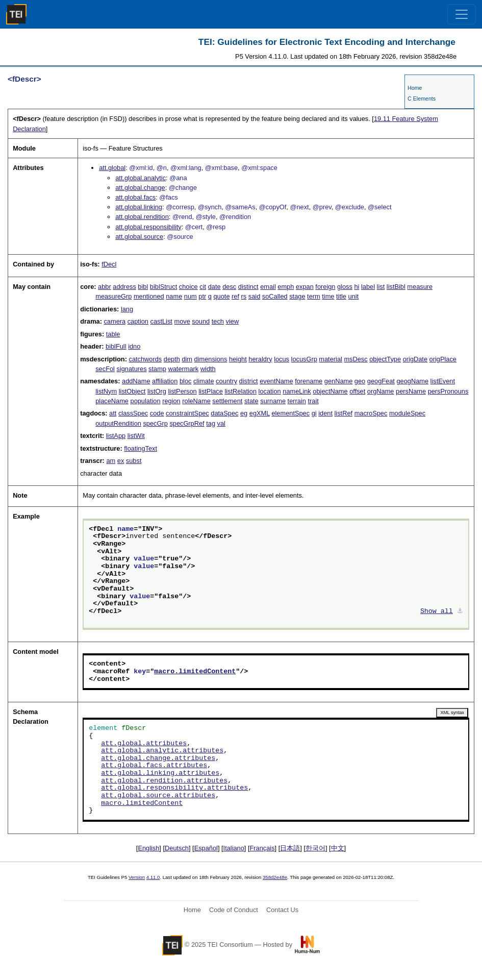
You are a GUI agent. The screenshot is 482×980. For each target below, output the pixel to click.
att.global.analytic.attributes (162, 751)
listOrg (157, 391)
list (381, 287)
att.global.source (139, 237)
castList (161, 321)
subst (134, 461)
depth (172, 359)
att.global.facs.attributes (154, 766)
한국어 (315, 848)
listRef (344, 413)
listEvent (443, 381)
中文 (338, 848)
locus (282, 359)
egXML (260, 413)
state (251, 401)
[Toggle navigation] (462, 14)
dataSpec (224, 413)
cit (203, 287)
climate (204, 381)
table (113, 334)
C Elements (422, 99)
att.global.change (140, 188)
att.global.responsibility (148, 227)
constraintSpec (187, 413)
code (157, 413)
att (113, 413)
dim (187, 359)
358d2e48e (275, 877)
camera (115, 321)
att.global (112, 168)
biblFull (116, 346)
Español (206, 848)
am (111, 461)
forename (309, 381)
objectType (385, 359)
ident (325, 413)
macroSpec (371, 413)
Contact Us (282, 910)
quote (221, 296)
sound (201, 321)
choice (188, 287)
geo (360, 381)
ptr (202, 296)
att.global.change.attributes (158, 758)
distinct (248, 287)
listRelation (240, 391)
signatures (131, 369)
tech (218, 321)
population (146, 401)
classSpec (133, 413)
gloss (345, 287)
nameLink (297, 391)
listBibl (396, 287)
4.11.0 (153, 877)
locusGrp (304, 359)
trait (313, 401)
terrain (297, 401)
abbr (105, 287)
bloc (185, 381)
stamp (157, 369)
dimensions (211, 359)
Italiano (234, 848)
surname (273, 401)
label (368, 287)
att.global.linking (139, 207)
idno (134, 346)
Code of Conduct (234, 910)
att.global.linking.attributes (160, 773)
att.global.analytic (141, 178)
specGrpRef (187, 423)
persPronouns (448, 391)
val (221, 423)
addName (136, 381)
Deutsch (177, 848)
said (254, 296)
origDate (415, 359)
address (124, 287)
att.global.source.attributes (158, 796)
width (208, 369)
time (328, 296)
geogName (412, 381)
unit (353, 296)
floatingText (141, 448)
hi (357, 287)
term (314, 296)
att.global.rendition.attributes (164, 781)
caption (138, 321)
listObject (132, 391)
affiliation (165, 381)
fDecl (109, 264)
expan (305, 287)
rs (244, 296)
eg (244, 413)
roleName (196, 401)
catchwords (146, 359)
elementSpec (290, 413)
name (174, 296)
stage (297, 296)
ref (235, 296)
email (268, 287)
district (249, 381)
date (214, 287)
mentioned (149, 296)
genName (339, 381)
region (171, 401)
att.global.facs (135, 197)
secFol (105, 369)
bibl (143, 287)
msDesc (356, 359)
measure (420, 287)
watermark (184, 369)
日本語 (290, 848)
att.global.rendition (142, 217)
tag (211, 423)
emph (286, 287)
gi (314, 413)
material (331, 359)
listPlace (211, 391)
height (238, 359)
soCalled (275, 296)
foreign (325, 287)
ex (121, 461)
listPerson (182, 391)
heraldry (260, 359)
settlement (227, 401)
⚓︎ (460, 611)
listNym (106, 391)
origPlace (443, 359)
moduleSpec (407, 413)
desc (229, 287)
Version (137, 877)
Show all (437, 611)
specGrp (155, 423)
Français (262, 848)
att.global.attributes (144, 744)
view (233, 321)
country (226, 381)
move (182, 321)
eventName (276, 381)
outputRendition (118, 423)
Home (415, 88)
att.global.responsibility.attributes (174, 788)
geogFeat (381, 381)
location (270, 391)
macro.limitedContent (195, 672)
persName (411, 391)
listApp (116, 436)
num (191, 296)
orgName (381, 391)
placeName (112, 401)
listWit (136, 436)
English (148, 848)
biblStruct (163, 287)
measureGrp (113, 296)
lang (127, 309)
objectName (330, 391)
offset (357, 391)
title (341, 296)
